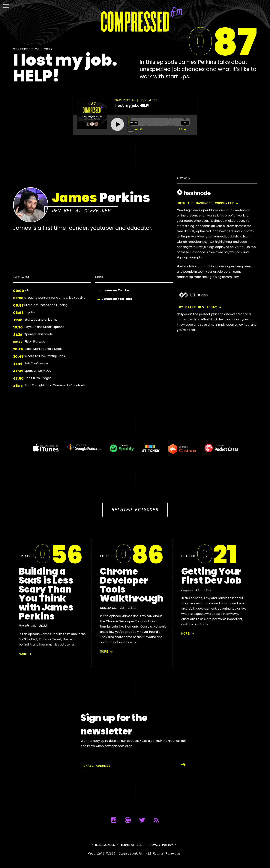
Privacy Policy (160, 845)
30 (138, 130)
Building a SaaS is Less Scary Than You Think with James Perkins (46, 594)
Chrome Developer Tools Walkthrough (132, 585)
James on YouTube (117, 299)
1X (130, 130)
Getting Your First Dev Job (211, 576)
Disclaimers (105, 845)
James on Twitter (116, 291)
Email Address (98, 766)
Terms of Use (131, 845)
